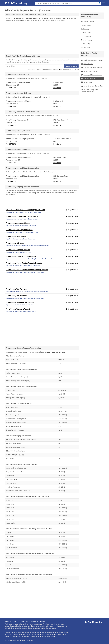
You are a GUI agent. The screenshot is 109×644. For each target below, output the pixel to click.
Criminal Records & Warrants (92, 68)
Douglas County (86, 33)
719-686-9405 (11, 181)
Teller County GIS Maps (15, 243)
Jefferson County (87, 40)
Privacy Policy (52, 69)
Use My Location (88, 22)
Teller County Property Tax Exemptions (21, 256)
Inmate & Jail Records (90, 71)
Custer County (86, 44)
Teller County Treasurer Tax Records (20, 302)
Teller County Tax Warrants (16, 296)
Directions (57, 88)
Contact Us (16, 621)
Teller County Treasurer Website (18, 309)
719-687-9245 (11, 144)
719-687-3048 (11, 163)
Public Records (11, 15)
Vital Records (87, 82)
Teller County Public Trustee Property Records (24, 263)
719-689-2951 (11, 107)
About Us (8, 621)
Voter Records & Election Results (92, 86)
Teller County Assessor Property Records (22, 216)
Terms (60, 69)
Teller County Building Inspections (19, 230)
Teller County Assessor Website (18, 223)
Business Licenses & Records (92, 60)
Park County (85, 29)
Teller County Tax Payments (17, 289)
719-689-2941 (11, 88)
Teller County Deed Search (16, 236)
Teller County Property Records (18, 250)
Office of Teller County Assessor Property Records (25, 210)
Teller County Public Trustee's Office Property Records (27, 270)
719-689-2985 (11, 125)
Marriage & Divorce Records (92, 75)
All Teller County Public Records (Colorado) (90, 91)
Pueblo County (86, 47)
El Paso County (86, 36)
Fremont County (86, 25)
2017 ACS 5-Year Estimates (56, 352)
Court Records (87, 64)
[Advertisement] (42, 38)
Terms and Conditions (38, 621)
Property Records (88, 79)
